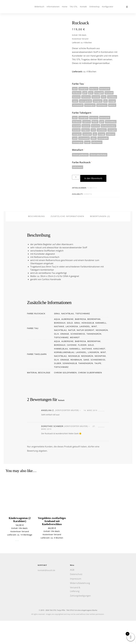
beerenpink (94, 342)
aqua (57, 342)
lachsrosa (72, 350)
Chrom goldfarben (65, 396)
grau (57, 337)
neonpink (100, 379)
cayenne (72, 368)
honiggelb (88, 346)
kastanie (59, 350)
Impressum (76, 602)
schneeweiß (78, 357)
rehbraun (76, 383)
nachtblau (68, 337)
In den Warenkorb (93, 178)
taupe (98, 387)
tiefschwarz (83, 337)
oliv (57, 357)
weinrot (75, 361)
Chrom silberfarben (90, 396)
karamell (101, 346)
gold (70, 346)
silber (58, 387)
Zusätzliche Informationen (67, 240)
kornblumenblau (64, 376)
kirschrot (99, 372)
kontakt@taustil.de (47, 594)
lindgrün (93, 376)
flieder (82, 368)
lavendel (85, 350)
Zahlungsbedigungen (80, 619)
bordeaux (60, 346)
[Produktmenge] (76, 177)
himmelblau (61, 372)
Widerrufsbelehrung (80, 606)
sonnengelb (70, 387)
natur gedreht (86, 353)
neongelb (74, 379)
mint (94, 350)
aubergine (68, 342)
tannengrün (94, 357)
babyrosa (80, 342)
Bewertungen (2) (100, 240)
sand (86, 383)
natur (72, 353)
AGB (72, 593)
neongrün (102, 353)
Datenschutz (76, 598)
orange (65, 357)
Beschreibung (36, 240)
